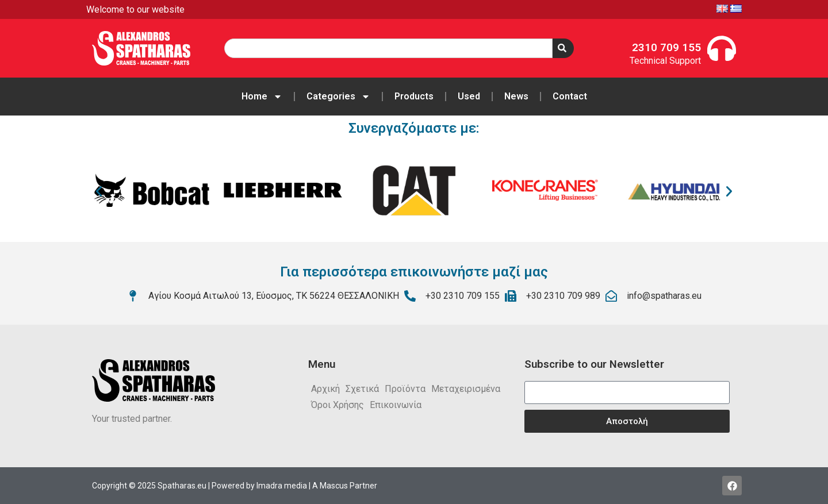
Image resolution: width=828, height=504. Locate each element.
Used (469, 96)
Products (414, 96)
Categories (338, 97)
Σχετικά (362, 389)
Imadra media (282, 486)
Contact (570, 96)
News (516, 96)
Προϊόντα (405, 389)
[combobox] (388, 48)
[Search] (563, 48)
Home (262, 97)
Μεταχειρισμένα (466, 389)
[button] (99, 191)
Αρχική (325, 389)
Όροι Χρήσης (338, 405)
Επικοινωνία (396, 405)
